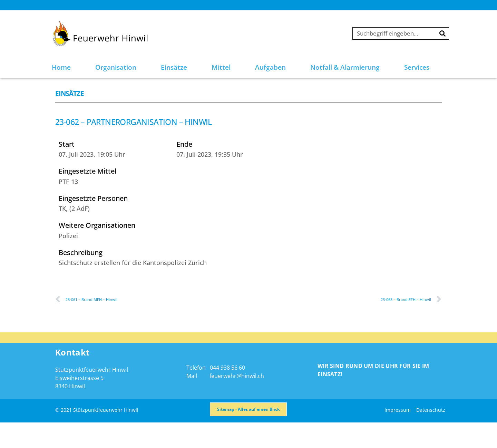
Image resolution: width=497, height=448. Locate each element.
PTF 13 (68, 200)
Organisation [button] (116, 67)
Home (61, 67)
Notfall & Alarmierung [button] (345, 67)
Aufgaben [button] (270, 67)
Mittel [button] (221, 67)
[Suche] (442, 33)
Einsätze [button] (174, 67)
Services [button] (417, 67)
